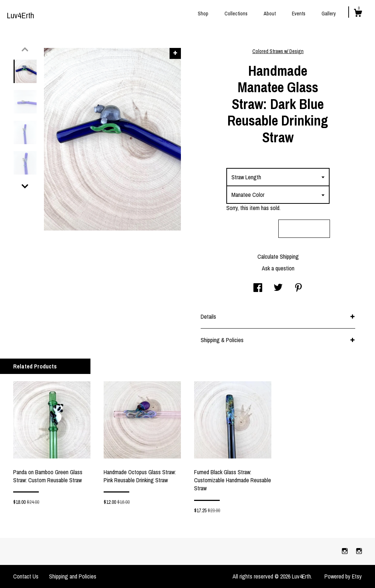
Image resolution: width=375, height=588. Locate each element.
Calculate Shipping (278, 256)
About (270, 14)
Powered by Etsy (343, 576)
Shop (203, 14)
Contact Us (26, 576)
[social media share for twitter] (278, 288)
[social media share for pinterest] (298, 288)
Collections (236, 14)
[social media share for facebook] (258, 288)
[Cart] (358, 14)
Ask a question (278, 268)
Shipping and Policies (73, 576)
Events (299, 14)
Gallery (329, 14)
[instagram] (346, 551)
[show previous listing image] (25, 49)
